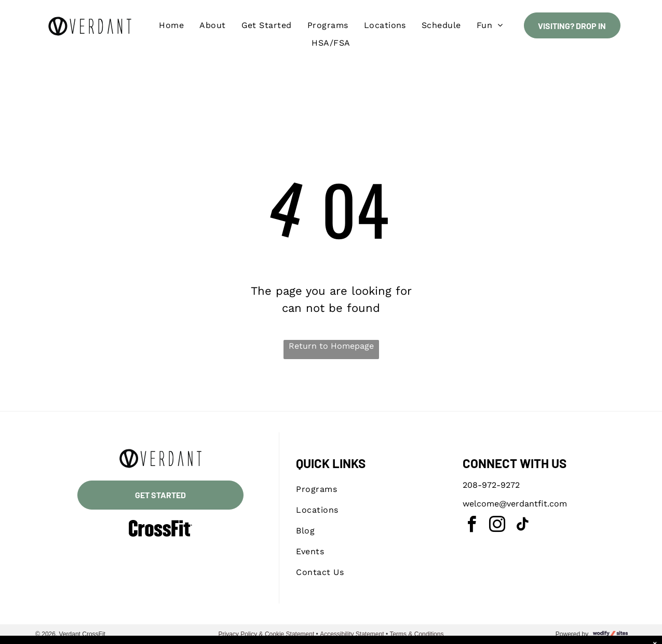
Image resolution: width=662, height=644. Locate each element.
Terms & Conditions (416, 634)
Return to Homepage (331, 346)
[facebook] (472, 526)
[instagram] (497, 526)
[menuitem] (171, 25)
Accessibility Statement (352, 634)
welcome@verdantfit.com (515, 504)
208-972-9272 (491, 485)
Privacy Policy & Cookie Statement (267, 634)
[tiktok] (523, 526)
